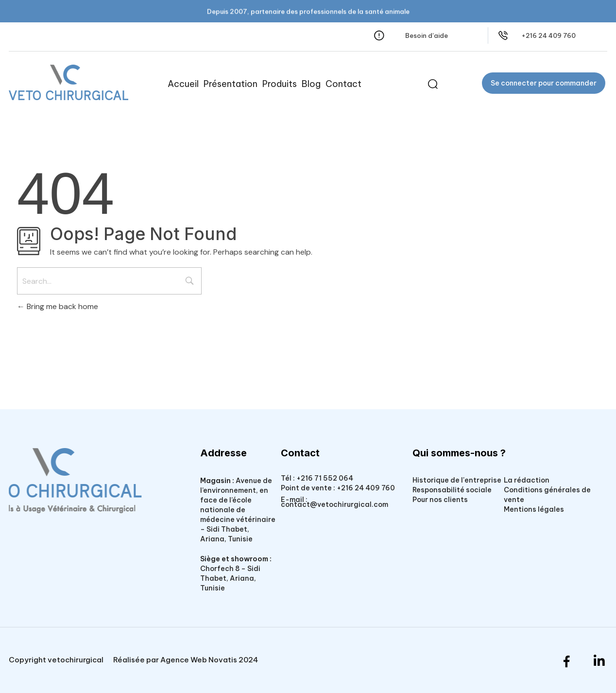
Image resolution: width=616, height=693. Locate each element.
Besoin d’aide (427, 35)
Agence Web (184, 660)
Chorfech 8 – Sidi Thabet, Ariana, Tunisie (230, 578)
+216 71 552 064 (324, 478)
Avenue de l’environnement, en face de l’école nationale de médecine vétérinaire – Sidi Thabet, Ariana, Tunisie (238, 510)
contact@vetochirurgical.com (334, 504)
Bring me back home (58, 306)
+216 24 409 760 (548, 35)
